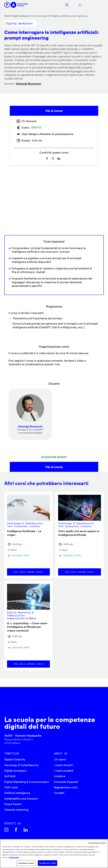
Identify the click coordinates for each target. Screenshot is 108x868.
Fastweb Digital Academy (42, 704)
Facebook (16, 830)
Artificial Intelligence (17, 793)
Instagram (6, 830)
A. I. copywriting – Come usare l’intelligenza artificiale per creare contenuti (27, 627)
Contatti (59, 793)
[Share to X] (53, 159)
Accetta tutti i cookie (48, 863)
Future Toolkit (13, 804)
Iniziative (60, 776)
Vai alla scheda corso (28, 572)
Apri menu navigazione (95, 5)
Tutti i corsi (11, 787)
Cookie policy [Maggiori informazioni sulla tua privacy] (14, 857)
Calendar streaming (16, 810)
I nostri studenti (64, 771)
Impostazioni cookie (26, 863)
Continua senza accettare (97, 843)
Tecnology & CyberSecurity (22, 765)
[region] (54, 854)
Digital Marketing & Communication (27, 782)
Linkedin (26, 830)
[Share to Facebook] (47, 159)
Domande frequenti (66, 782)
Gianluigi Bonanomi (28, 84)
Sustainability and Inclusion (21, 799)
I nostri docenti (63, 765)
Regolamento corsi (66, 787)
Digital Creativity (15, 759)
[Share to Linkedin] (59, 159)
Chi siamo (60, 759)
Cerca (67, 5)
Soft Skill (10, 776)
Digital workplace (21, 16)
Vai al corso (54, 111)
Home (7, 16)
